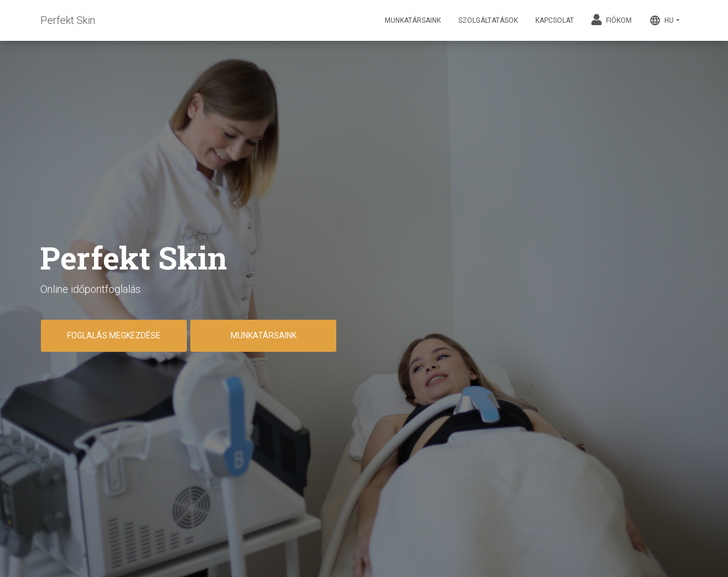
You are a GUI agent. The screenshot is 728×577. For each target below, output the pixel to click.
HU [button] (661, 20)
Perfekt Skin (68, 20)
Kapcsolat (555, 20)
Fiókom (612, 20)
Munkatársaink (413, 20)
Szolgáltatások (488, 20)
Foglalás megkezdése (114, 335)
